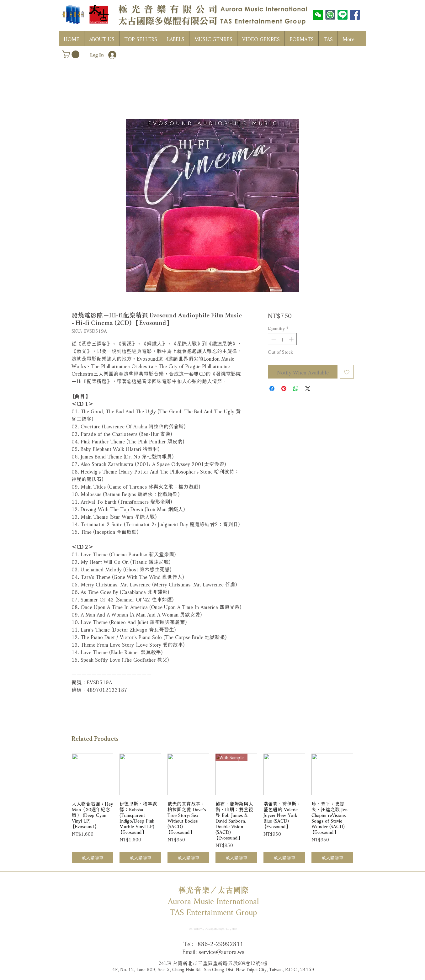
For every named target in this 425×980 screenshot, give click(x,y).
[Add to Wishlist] (347, 372)
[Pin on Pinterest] (284, 389)
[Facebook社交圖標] (355, 15)
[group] (213, 808)
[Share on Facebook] (272, 389)
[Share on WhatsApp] (296, 389)
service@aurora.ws (221, 951)
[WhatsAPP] (330, 15)
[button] (72, 54)
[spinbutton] (282, 339)
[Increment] (292, 339)
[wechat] (318, 15)
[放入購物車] (93, 858)
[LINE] (343, 15)
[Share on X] (308, 389)
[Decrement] (273, 339)
